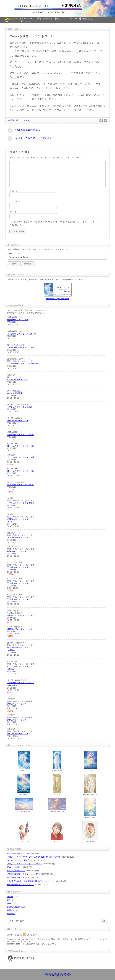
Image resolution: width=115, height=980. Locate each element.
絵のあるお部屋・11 (16, 853)
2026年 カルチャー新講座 (18, 860)
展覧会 (10, 897)
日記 (12, 120)
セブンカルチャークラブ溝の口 (21, 485)
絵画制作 (11, 910)
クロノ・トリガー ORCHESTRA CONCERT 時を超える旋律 (34, 857)
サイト (13, 212)
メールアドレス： (15, 254)
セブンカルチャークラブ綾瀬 (20, 407)
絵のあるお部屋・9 (15, 877)
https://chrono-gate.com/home (57, 299)
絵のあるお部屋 (14, 907)
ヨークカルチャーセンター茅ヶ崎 (22, 334)
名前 (14, 191)
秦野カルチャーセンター (18, 421)
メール (15, 201)
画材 (9, 903)
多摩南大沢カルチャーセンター (21, 615)
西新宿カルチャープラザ (18, 380)
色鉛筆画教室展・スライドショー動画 (24, 874)
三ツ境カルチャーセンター (19, 567)
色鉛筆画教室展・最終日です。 (21, 885)
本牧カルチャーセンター (18, 537)
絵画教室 (11, 914)
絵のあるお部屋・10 (16, 871)
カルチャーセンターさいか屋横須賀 (23, 363)
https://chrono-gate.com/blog (57, 974)
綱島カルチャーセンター (18, 704)
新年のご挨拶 (13, 867)
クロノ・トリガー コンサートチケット (25, 864)
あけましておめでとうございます (30, 138)
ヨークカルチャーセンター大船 (21, 435)
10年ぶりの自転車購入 (24, 130)
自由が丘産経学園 (15, 393)
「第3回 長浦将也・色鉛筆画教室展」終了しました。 (29, 881)
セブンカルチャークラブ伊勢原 (21, 503)
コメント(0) (24, 120)
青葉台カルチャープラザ (18, 320)
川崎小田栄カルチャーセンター (21, 347)
